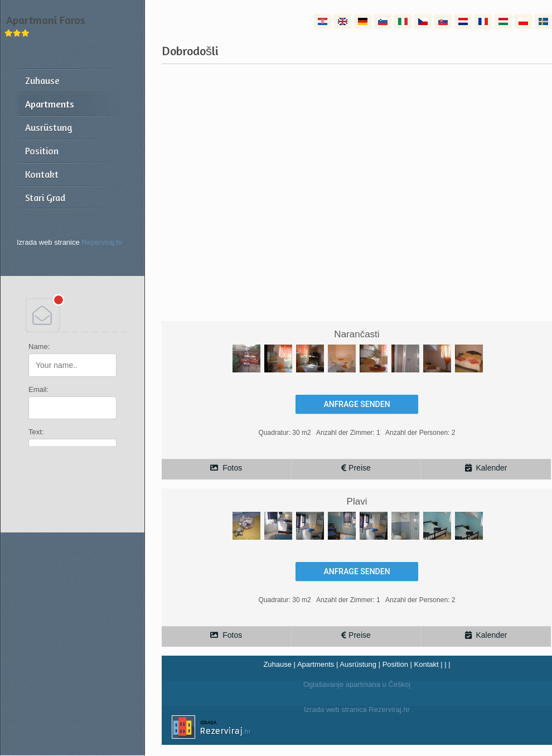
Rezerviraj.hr (102, 242)
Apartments (316, 664)
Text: (36, 432)
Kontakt (427, 664)
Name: (39, 346)
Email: (38, 389)
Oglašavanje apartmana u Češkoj (357, 684)
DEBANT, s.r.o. (72, 315)
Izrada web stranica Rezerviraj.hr (286, 729)
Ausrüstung (358, 664)
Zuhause (277, 664)
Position (395, 664)
